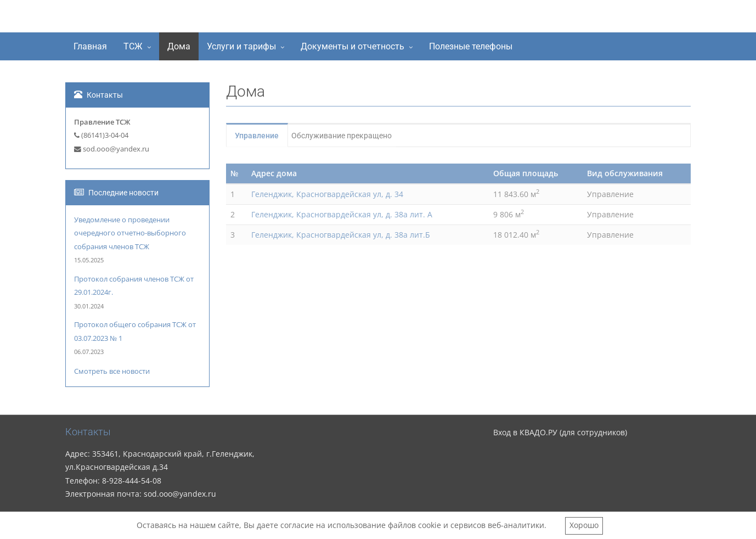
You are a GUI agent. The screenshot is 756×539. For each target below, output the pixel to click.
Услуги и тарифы (241, 46)
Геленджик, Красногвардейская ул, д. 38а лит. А (342, 214)
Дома (179, 46)
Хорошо (584, 525)
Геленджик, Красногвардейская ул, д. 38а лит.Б (341, 235)
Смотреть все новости (112, 371)
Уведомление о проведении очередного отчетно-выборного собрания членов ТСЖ (130, 233)
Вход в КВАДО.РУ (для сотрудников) (560, 432)
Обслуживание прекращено (354, 136)
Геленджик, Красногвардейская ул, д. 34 (327, 194)
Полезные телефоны (471, 46)
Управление (262, 136)
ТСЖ (133, 46)
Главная (90, 46)
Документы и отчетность (352, 46)
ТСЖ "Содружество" (151, 19)
